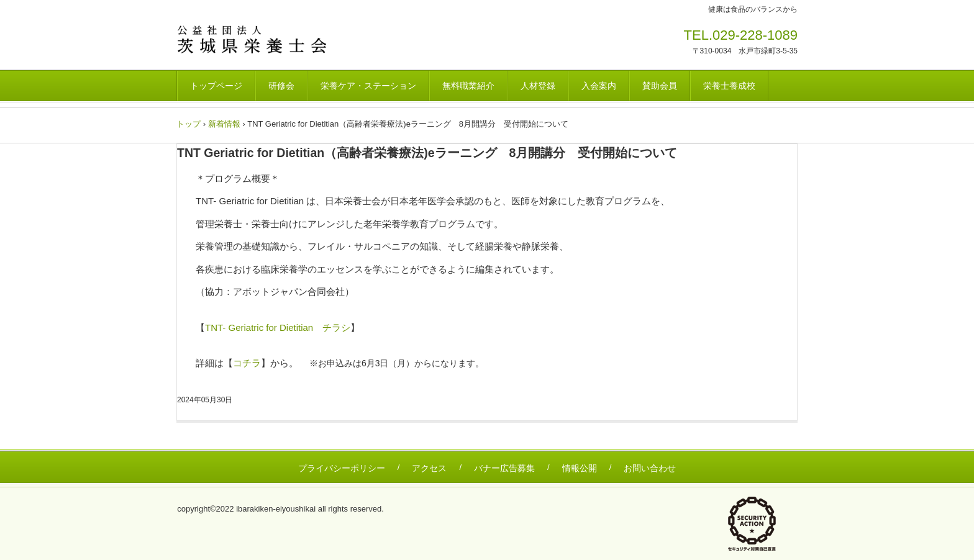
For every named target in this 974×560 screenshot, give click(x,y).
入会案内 (599, 86)
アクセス (429, 468)
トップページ (216, 86)
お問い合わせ (650, 468)
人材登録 (538, 86)
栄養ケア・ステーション (368, 86)
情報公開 (580, 468)
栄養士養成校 (729, 86)
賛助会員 (660, 86)
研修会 (281, 86)
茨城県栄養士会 (263, 39)
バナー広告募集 (504, 468)
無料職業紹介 (468, 86)
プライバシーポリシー (342, 468)
